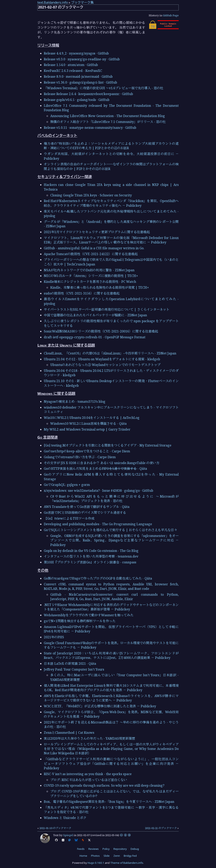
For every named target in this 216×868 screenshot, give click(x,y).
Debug (135, 849)
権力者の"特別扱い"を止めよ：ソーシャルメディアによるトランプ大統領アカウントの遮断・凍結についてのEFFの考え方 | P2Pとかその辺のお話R (111, 146)
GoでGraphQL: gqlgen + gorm (67, 485)
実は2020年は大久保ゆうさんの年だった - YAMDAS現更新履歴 (89, 738)
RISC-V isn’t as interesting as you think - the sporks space (88, 774)
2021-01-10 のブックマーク (55, 828)
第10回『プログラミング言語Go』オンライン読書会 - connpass (90, 562)
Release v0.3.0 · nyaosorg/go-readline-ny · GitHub (82, 59)
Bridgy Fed (130, 856)
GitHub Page (171, 15)
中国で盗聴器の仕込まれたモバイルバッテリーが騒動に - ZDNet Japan (95, 315)
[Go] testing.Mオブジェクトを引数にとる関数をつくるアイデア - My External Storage (108, 445)
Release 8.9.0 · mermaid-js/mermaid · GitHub (78, 77)
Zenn (117, 856)
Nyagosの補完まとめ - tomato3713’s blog (75, 402)
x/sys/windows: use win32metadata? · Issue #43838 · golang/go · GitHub (99, 491)
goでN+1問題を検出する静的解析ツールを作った (80, 621)
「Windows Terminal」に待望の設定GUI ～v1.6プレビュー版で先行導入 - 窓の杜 (104, 88)
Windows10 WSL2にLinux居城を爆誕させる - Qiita (88, 424)
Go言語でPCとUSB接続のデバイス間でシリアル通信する (85, 513)
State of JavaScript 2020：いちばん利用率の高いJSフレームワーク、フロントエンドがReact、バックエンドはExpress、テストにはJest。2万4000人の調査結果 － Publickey (111, 655)
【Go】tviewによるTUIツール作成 (69, 518)
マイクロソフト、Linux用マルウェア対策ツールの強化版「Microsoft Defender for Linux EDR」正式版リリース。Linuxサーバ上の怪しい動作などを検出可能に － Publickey (111, 240)
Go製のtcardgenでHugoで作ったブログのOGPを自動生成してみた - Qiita (98, 578)
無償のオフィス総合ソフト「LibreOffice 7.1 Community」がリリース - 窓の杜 (108, 122)
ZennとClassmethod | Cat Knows (69, 733)
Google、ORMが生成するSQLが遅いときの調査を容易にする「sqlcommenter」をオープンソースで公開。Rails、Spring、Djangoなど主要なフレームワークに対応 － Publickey (114, 540)
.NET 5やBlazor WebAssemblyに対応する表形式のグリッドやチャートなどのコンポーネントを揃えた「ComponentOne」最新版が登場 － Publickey (111, 607)
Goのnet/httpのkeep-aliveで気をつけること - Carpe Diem (87, 451)
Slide (107, 856)
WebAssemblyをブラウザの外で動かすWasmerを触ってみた (89, 615)
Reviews (94, 849)
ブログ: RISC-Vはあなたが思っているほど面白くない (89, 780)
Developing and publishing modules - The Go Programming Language (98, 524)
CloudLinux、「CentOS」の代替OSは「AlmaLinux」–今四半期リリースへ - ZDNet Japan (110, 353)
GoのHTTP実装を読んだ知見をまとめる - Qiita (95, 469)
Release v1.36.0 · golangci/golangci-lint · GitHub (80, 82)
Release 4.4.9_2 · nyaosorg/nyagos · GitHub (76, 53)
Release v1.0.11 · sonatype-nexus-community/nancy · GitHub (90, 128)
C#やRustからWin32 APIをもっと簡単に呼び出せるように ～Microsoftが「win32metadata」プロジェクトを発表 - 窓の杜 (114, 499)
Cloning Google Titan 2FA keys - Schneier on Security (91, 195)
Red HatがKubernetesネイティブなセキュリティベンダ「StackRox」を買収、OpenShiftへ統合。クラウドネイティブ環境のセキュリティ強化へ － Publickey (111, 203)
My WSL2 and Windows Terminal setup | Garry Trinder (87, 429)
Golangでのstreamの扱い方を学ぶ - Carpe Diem (80, 457)
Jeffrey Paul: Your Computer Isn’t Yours (74, 669)
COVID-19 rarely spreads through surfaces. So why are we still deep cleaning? (104, 785)
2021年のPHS (54, 637)
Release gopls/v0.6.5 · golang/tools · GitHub (77, 100)
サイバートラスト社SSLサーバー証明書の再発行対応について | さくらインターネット (107, 309)
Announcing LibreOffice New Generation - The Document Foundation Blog (108, 116)
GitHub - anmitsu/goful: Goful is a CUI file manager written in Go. (94, 248)
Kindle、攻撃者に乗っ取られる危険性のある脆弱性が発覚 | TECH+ (100, 287)
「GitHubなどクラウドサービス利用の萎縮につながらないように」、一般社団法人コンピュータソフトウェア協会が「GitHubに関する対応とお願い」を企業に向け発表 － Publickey (111, 764)
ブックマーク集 (82, 2)
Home (83, 856)
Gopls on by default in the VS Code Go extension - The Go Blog (91, 551)
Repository (120, 849)
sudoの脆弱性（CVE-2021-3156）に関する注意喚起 (82, 293)
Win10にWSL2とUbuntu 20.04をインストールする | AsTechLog (92, 418)
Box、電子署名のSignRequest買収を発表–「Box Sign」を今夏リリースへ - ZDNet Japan (109, 802)
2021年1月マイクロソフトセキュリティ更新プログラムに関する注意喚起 (97, 232)
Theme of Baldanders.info (127, 863)
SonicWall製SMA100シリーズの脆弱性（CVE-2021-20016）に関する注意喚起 (101, 331)
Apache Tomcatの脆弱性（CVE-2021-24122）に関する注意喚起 (91, 254)
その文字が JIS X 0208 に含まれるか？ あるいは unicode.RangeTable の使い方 (102, 463)
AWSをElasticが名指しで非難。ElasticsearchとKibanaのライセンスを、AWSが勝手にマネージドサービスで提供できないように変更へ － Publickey (111, 698)
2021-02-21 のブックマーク (161, 828)
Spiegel (68, 835)
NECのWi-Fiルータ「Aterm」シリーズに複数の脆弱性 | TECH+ (91, 276)
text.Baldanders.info (53, 2)
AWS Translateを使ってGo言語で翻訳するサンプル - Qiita (87, 507)
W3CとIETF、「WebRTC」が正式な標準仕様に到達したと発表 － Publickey (100, 706)
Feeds (81, 849)
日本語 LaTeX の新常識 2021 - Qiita (70, 664)
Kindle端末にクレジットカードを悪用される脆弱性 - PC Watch (90, 282)
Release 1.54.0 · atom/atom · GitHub (71, 65)
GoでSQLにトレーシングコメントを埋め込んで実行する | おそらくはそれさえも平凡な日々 (111, 530)
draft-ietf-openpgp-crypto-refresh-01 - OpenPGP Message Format (95, 337)
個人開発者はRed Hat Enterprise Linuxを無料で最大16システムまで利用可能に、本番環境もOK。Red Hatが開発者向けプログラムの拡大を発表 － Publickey (111, 688)
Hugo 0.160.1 (96, 863)
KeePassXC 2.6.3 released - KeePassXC (73, 71)
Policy (106, 849)
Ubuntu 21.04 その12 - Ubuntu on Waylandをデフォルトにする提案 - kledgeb (102, 359)
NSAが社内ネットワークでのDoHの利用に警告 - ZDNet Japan (89, 270)
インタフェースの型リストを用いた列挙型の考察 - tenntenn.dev (91, 556)
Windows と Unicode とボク (65, 818)
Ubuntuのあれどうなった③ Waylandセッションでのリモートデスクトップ (105, 365)
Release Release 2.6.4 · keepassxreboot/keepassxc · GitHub (88, 94)
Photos (95, 856)
